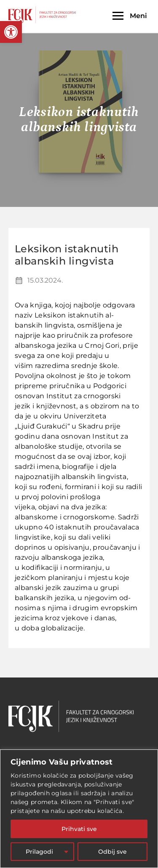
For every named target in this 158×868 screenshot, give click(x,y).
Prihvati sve (79, 829)
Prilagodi (39, 852)
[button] (11, 32)
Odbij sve (112, 852)
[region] (79, 809)
